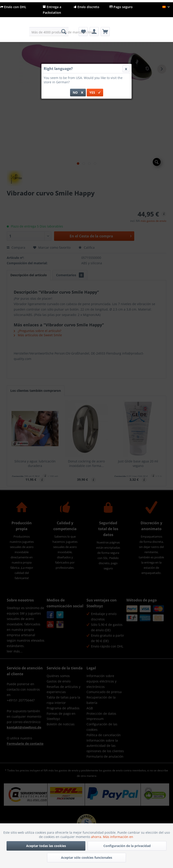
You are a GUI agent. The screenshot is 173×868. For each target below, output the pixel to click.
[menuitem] (49, 32)
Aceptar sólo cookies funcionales (87, 858)
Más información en (118, 837)
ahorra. (97, 837)
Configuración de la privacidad (127, 846)
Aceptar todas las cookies (46, 846)
